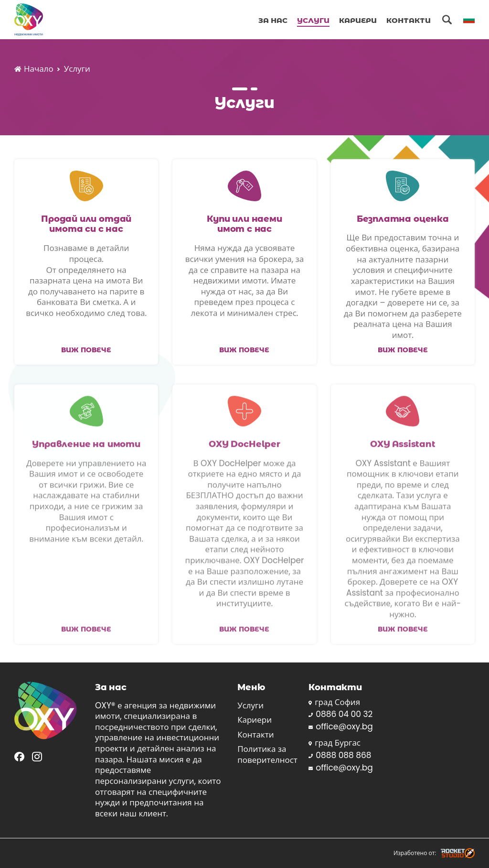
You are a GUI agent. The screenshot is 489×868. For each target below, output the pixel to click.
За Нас (273, 20)
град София (334, 702)
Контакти (409, 20)
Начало (34, 69)
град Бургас (335, 743)
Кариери (358, 20)
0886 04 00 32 (340, 714)
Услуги (313, 20)
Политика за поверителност (267, 754)
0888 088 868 (340, 755)
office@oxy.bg (340, 727)
